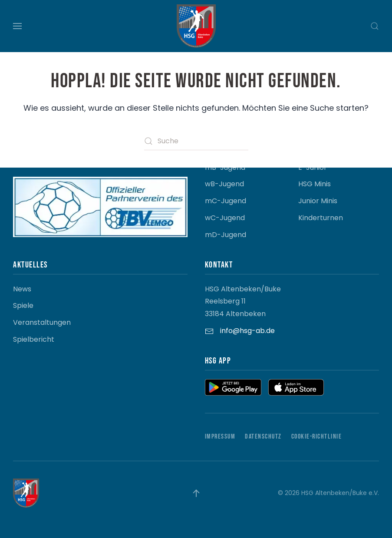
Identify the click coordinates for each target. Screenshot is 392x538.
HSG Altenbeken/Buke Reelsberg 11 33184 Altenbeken (243, 302)
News (22, 289)
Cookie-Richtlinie (317, 437)
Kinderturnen (321, 218)
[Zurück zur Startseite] (196, 26)
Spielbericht (34, 339)
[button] (17, 26)
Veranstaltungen (42, 322)
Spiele (23, 305)
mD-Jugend (226, 235)
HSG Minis (315, 184)
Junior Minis (318, 201)
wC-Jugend (225, 218)
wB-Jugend (224, 184)
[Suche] (196, 141)
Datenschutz (263, 437)
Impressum (220, 437)
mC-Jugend (226, 201)
